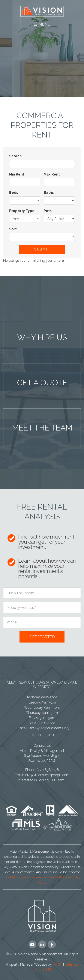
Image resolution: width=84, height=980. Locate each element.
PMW (57, 964)
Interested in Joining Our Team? (42, 780)
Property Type (22, 211)
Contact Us (42, 746)
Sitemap (72, 964)
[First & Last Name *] (42, 593)
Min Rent (17, 174)
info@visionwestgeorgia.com (47, 775)
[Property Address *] (42, 608)
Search (15, 156)
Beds (14, 193)
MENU (42, 24)
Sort (13, 229)
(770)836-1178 (48, 770)
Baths (49, 193)
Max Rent (52, 174)
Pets (48, 211)
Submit (42, 249)
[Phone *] (42, 622)
